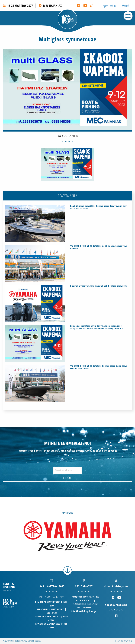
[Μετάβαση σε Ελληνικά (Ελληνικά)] (125, 6)
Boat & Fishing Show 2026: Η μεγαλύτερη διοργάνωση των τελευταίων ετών (98, 207)
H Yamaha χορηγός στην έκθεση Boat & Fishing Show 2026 (98, 286)
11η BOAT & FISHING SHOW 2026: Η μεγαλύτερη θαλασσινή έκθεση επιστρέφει (99, 367)
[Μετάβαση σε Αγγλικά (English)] (110, 6)
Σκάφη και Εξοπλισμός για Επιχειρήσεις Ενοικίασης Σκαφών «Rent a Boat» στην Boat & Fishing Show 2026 (97, 327)
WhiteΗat (129, 641)
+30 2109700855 (84, 608)
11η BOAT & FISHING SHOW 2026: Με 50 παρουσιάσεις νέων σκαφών (99, 247)
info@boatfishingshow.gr (84, 611)
